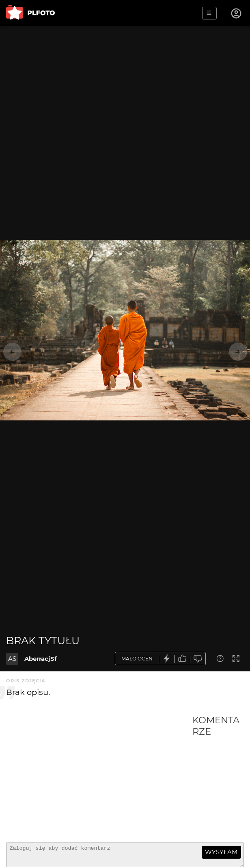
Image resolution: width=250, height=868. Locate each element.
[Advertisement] (99, 775)
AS (12, 659)
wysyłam (221, 852)
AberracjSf (41, 659)
